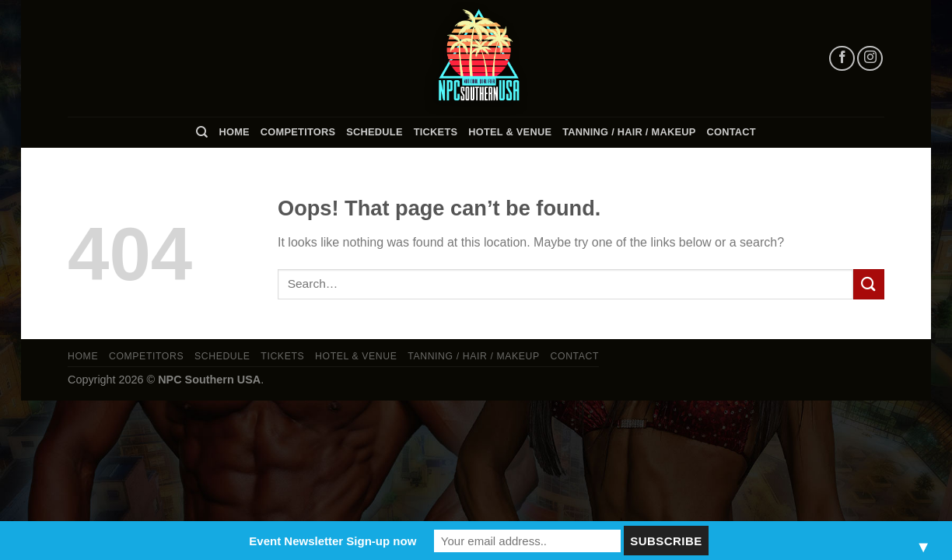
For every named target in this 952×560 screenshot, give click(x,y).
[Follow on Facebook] (842, 59)
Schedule (374, 132)
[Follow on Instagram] (870, 59)
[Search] (202, 132)
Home (234, 132)
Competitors (298, 132)
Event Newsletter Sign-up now (332, 541)
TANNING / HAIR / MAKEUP (629, 132)
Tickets (436, 132)
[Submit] (869, 284)
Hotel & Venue (510, 132)
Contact (731, 132)
